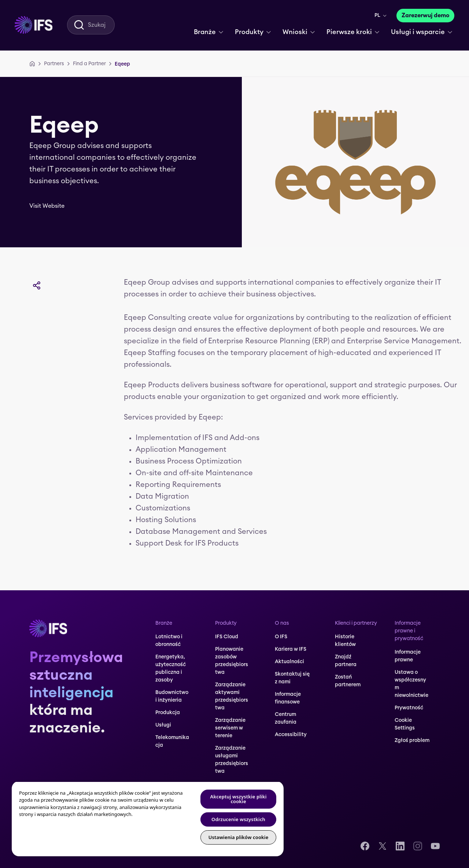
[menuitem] (34, 25)
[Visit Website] (52, 206)
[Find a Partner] (89, 64)
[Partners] (54, 64)
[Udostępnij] (37, 285)
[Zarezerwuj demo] (425, 16)
